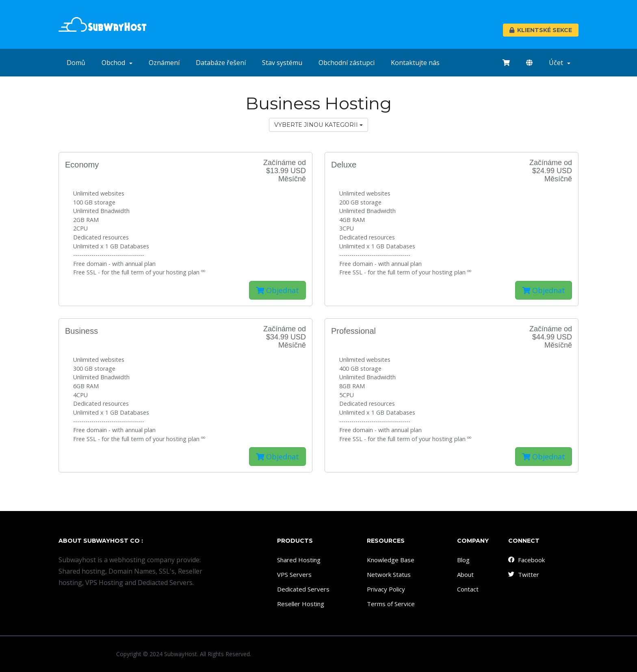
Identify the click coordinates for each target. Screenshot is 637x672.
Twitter (523, 574)
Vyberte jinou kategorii (318, 125)
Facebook (526, 560)
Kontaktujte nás (415, 63)
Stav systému (282, 63)
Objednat (277, 290)
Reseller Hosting (301, 604)
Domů (76, 63)
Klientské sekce (541, 30)
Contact (468, 589)
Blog (463, 560)
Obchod (117, 63)
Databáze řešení (221, 63)
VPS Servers (294, 574)
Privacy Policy (386, 589)
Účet (560, 63)
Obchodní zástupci (347, 63)
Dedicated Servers (303, 589)
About (465, 574)
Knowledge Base (391, 560)
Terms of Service (391, 604)
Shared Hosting (299, 560)
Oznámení (164, 63)
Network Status (389, 574)
